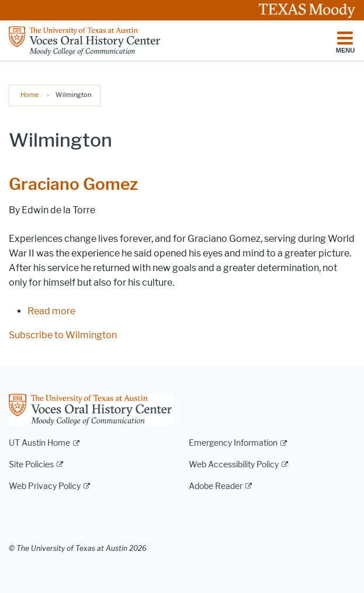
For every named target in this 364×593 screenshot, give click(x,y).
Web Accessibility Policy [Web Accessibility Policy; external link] (234, 465)
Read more (51, 311)
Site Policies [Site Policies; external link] (31, 465)
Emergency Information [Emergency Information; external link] (233, 443)
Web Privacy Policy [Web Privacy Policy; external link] (45, 486)
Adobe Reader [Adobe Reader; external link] (216, 486)
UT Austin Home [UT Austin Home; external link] (39, 443)
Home (30, 95)
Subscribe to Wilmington (63, 335)
